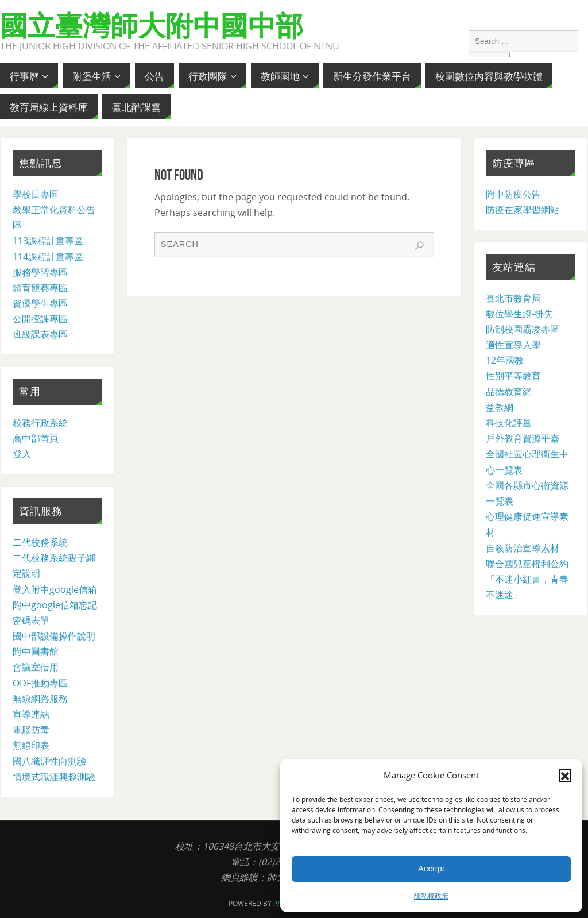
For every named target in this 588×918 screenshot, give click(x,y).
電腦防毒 (31, 730)
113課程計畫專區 (48, 241)
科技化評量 (509, 423)
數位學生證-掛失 (519, 314)
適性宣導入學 (513, 345)
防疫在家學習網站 (523, 210)
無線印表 (31, 745)
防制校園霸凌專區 (523, 329)
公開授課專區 (40, 319)
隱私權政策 (431, 896)
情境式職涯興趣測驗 (54, 777)
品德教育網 (509, 392)
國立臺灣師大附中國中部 (152, 26)
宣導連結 (31, 714)
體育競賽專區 (40, 288)
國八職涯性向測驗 (49, 761)
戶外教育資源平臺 (523, 438)
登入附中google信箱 (55, 589)
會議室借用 (36, 667)
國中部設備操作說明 (54, 636)
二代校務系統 (40, 542)
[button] (565, 775)
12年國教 (505, 360)
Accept (431, 868)
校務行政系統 (40, 423)
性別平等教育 (513, 376)
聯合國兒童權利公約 (527, 564)
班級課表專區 (40, 334)
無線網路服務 (40, 699)
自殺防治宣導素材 (523, 548)
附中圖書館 (36, 651)
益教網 (500, 407)
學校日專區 (36, 194)
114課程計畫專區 (48, 257)
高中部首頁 (36, 438)
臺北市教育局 (513, 298)
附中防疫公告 (513, 194)
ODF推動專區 (40, 683)
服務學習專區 (40, 272)
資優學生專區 (40, 303)
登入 (22, 454)
